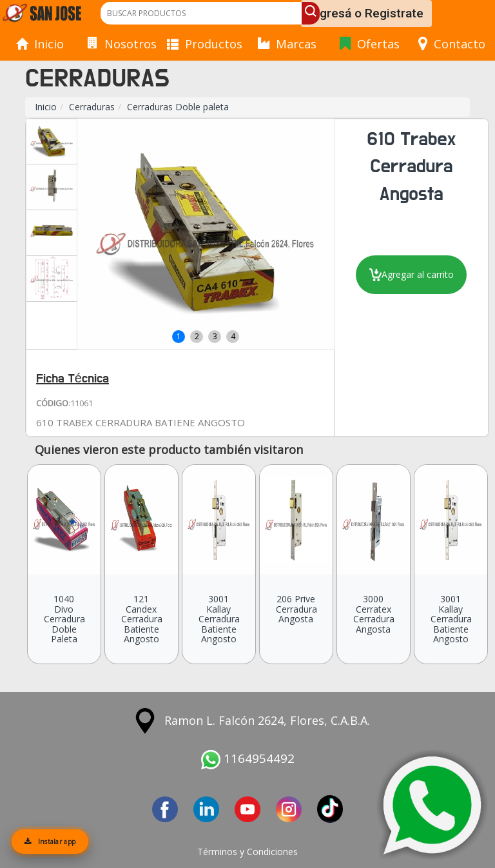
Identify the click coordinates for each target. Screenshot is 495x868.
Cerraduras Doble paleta (178, 107)
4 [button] (233, 336)
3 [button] (215, 336)
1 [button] (179, 336)
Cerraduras (92, 107)
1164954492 (248, 758)
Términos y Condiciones (247, 852)
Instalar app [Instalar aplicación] (50, 842)
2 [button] (197, 336)
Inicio (46, 107)
